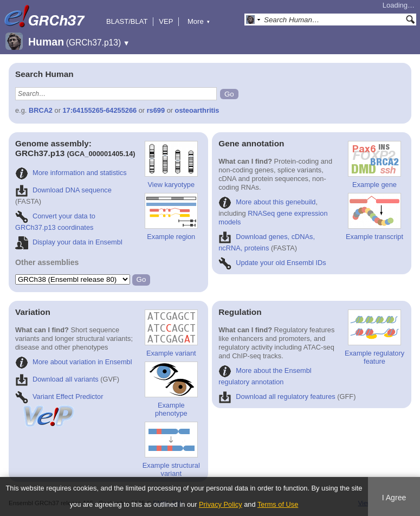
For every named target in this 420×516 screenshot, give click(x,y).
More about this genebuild (267, 202)
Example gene (374, 165)
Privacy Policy (221, 504)
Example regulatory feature (374, 337)
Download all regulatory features (277, 396)
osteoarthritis (197, 110)
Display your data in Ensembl (69, 242)
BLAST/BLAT (127, 21)
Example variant (171, 333)
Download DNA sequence (63, 190)
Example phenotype (171, 389)
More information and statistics (71, 173)
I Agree (394, 498)
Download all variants (57, 379)
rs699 (156, 110)
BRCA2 (41, 110)
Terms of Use (278, 504)
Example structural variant (171, 450)
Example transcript (374, 217)
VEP (166, 21)
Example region (171, 217)
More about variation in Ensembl (74, 362)
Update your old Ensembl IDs (272, 263)
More (199, 21)
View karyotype (171, 165)
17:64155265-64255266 (100, 110)
